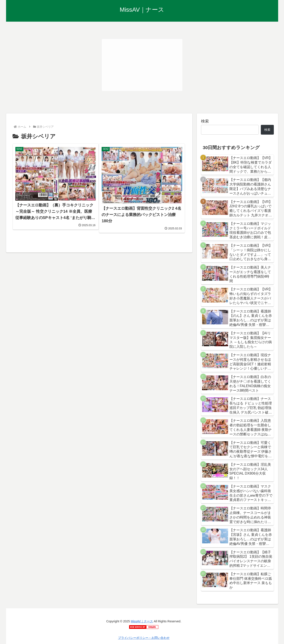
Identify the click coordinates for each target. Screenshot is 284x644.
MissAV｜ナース (142, 621)
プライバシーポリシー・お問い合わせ (144, 638)
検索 (205, 121)
